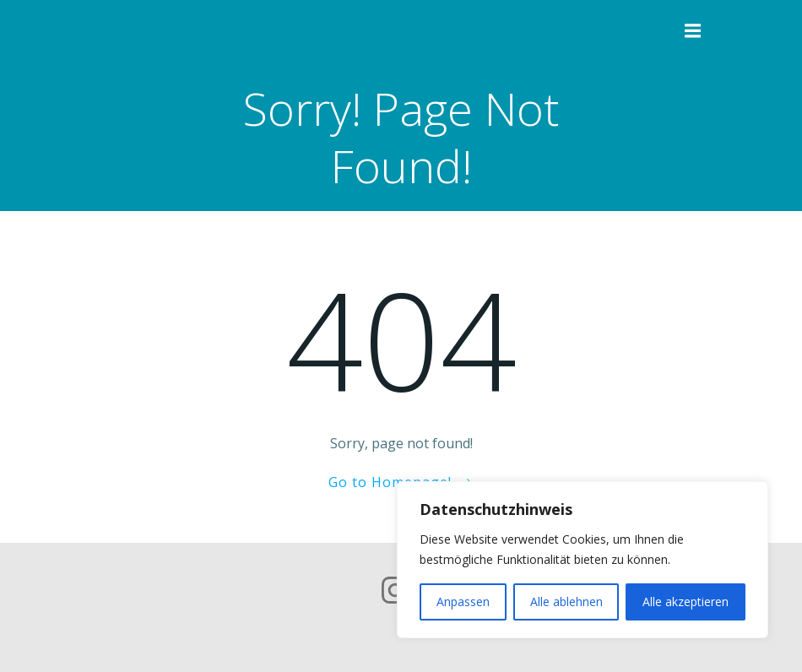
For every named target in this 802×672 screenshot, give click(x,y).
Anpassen (463, 602)
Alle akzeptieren (685, 602)
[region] (583, 560)
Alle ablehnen (566, 602)
